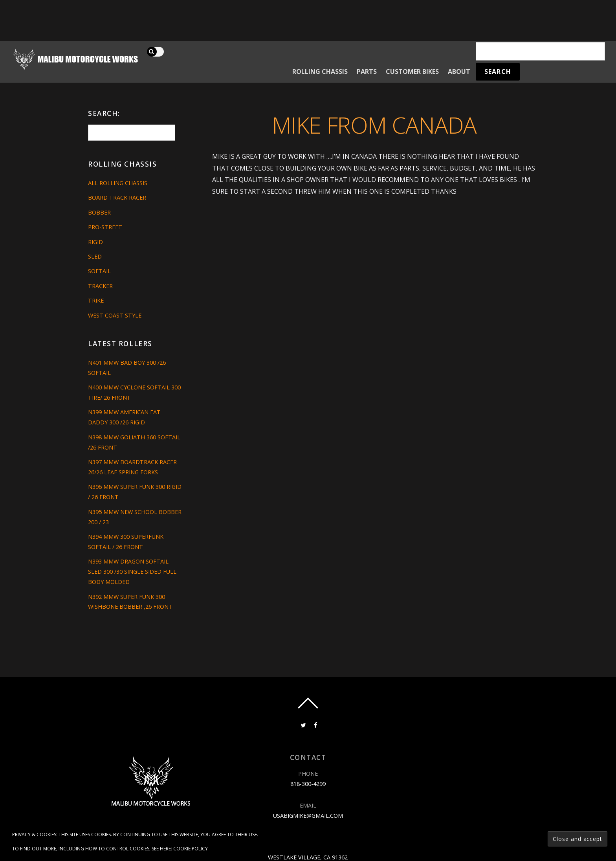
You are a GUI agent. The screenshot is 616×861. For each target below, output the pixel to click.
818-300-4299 (308, 784)
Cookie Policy (191, 849)
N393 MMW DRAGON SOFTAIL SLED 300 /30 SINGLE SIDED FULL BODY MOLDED (132, 572)
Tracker (100, 286)
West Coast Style (115, 315)
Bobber (99, 212)
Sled (95, 256)
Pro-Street (105, 227)
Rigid (95, 242)
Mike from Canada (374, 125)
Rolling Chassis (320, 72)
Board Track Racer (117, 197)
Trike (96, 300)
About (459, 72)
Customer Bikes (412, 72)
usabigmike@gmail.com (308, 816)
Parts (367, 72)
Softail (99, 271)
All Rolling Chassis (118, 183)
